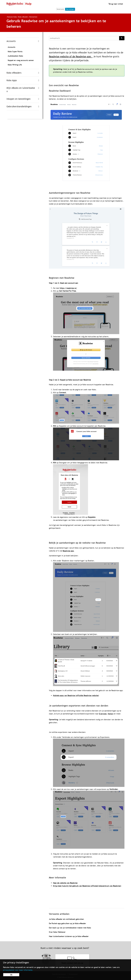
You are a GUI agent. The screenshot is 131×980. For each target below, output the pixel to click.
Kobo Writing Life (15, 65)
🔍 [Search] (122, 38)
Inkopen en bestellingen (19, 99)
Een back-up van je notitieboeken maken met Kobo (70, 928)
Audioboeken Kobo (15, 56)
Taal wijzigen (70, 9)
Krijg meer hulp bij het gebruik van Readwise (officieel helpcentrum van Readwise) (87, 886)
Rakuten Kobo (12, 17)
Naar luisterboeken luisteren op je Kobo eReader (69, 936)
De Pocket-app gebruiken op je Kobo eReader (67, 923)
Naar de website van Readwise (65, 883)
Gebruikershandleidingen (19, 106)
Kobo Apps (12, 80)
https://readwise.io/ (68, 288)
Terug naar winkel (115, 4)
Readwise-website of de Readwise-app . (71, 56)
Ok (11, 975)
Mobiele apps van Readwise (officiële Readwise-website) (76, 695)
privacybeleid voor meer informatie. (18, 970)
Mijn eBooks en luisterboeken (21, 90)
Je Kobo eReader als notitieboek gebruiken (66, 919)
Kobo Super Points (15, 51)
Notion (110, 714)
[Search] (84, 38)
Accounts (11, 41)
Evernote (103, 714)
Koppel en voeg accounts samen (21, 60)
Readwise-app (68, 551)
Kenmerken (33, 17)
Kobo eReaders (23, 17)
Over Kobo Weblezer (57, 932)
